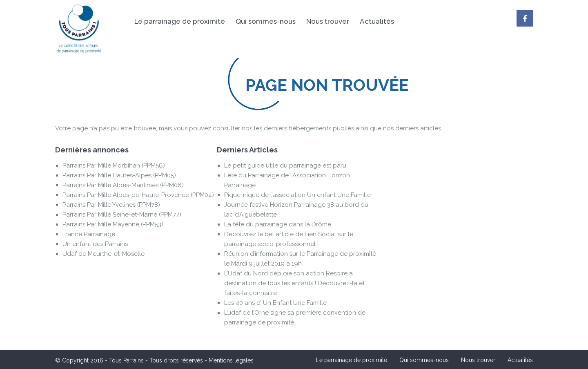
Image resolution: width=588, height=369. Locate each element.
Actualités (377, 21)
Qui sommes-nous (266, 21)
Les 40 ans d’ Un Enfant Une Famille (275, 303)
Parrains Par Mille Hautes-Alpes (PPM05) (119, 175)
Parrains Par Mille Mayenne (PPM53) (113, 224)
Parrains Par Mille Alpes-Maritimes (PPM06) (123, 185)
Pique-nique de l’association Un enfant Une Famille (297, 195)
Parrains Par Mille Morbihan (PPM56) (114, 165)
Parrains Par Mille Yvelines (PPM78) (111, 205)
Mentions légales (231, 360)
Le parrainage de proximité (180, 21)
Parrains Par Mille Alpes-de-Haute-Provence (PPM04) (138, 195)
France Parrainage (89, 234)
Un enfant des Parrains (95, 244)
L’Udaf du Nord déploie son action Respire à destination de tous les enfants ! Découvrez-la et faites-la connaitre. (294, 283)
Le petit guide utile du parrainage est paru (285, 165)
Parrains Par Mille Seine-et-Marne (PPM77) (122, 215)
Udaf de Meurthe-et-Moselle (104, 254)
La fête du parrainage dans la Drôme (278, 224)
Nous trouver (328, 21)
